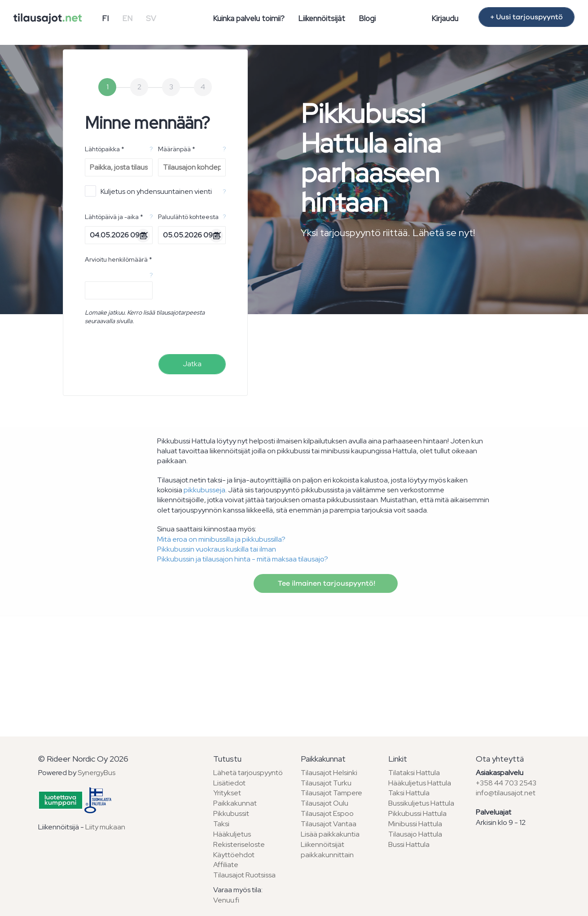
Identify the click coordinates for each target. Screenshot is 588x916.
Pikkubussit (231, 813)
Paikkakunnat (235, 803)
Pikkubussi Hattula (417, 813)
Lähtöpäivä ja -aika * (114, 217)
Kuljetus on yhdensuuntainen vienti (148, 191)
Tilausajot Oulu (325, 803)
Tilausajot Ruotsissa (244, 875)
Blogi (367, 18)
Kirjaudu (445, 18)
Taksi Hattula (409, 793)
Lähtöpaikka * (105, 149)
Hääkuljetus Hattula (420, 783)
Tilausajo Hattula (415, 834)
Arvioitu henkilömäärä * (118, 259)
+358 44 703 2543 (506, 783)
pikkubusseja (204, 490)
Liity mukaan (105, 827)
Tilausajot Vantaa (329, 824)
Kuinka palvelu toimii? (249, 18)
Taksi (221, 824)
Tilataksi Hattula (414, 773)
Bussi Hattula (409, 844)
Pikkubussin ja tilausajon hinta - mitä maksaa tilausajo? (243, 559)
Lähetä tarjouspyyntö (248, 773)
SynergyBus (97, 773)
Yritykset (227, 793)
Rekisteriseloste (239, 844)
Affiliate (226, 865)
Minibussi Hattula (415, 824)
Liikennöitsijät (322, 18)
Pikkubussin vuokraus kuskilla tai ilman (217, 549)
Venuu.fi (226, 900)
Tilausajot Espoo (327, 813)
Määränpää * (177, 149)
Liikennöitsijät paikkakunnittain (327, 850)
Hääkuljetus (232, 834)
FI (105, 18)
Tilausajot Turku (326, 783)
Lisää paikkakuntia (330, 834)
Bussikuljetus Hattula (421, 803)
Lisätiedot (229, 783)
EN (127, 18)
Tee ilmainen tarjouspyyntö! (326, 583)
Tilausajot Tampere (331, 793)
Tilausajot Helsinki (329, 773)
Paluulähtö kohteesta (188, 217)
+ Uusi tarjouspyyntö (527, 17)
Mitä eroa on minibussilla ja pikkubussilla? (221, 539)
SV (151, 18)
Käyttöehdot (234, 855)
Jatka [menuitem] (192, 364)
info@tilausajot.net (506, 793)
